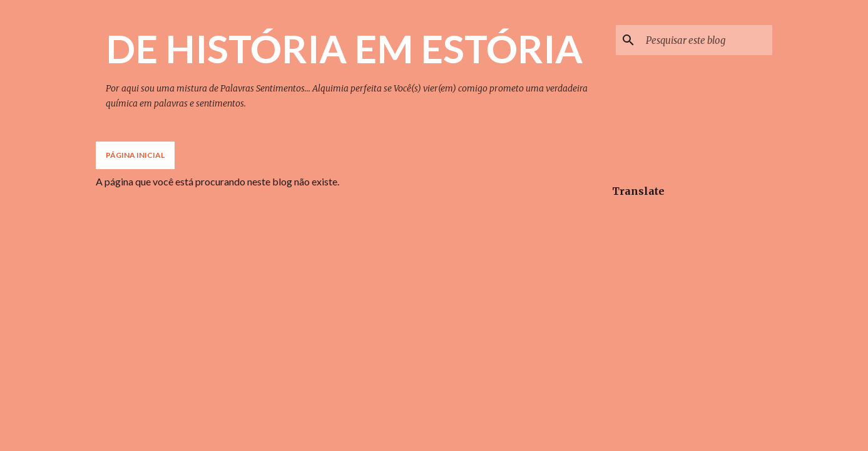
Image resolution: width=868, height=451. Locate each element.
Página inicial (135, 155)
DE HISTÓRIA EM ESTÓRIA (344, 48)
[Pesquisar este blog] (707, 40)
